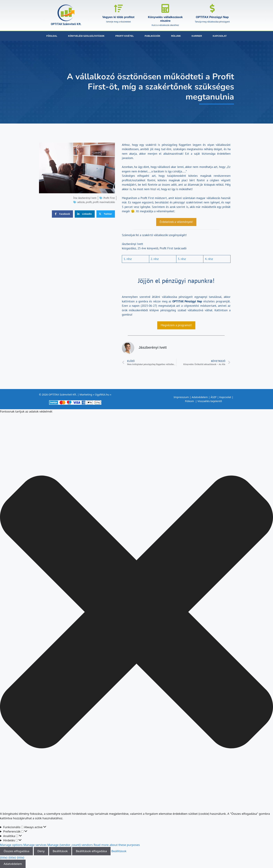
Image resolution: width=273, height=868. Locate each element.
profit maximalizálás (104, 202)
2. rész (155, 259)
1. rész (128, 259)
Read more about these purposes (117, 845)
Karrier (197, 36)
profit (89, 202)
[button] (136, 613)
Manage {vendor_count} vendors (70, 845)
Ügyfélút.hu (102, 394)
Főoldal (52, 36)
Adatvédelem (200, 397)
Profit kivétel (125, 36)
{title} (4, 857)
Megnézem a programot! (176, 325)
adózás (81, 202)
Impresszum (181, 397)
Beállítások (60, 851)
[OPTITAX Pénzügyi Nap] (212, 8)
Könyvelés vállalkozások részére (165, 19)
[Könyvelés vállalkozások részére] (165, 8)
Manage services (35, 845)
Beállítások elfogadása (91, 851)
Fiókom (190, 401)
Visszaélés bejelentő (210, 401)
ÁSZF (214, 397)
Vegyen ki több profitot (118, 17)
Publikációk (153, 36)
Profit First (109, 198)
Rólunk (176, 36)
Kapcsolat (220, 36)
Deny (41, 851)
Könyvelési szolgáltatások (86, 36)
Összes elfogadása (16, 851)
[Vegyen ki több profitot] (118, 8)
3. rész (182, 259)
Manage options (11, 845)
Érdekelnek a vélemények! (176, 222)
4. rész (209, 259)
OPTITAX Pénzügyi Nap (212, 17)
